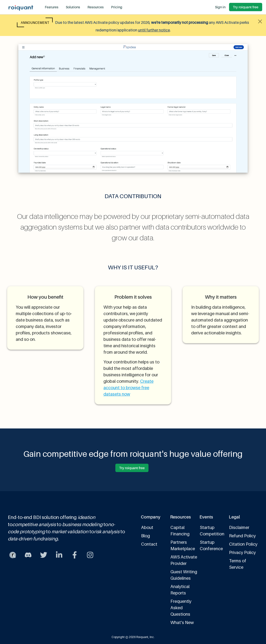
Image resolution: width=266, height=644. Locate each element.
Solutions (73, 7)
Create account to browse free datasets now (128, 388)
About (147, 527)
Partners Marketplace (183, 545)
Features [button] (52, 7)
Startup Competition (212, 531)
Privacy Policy (242, 552)
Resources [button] (96, 7)
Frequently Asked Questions (181, 608)
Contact (149, 544)
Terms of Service (238, 564)
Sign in (220, 7)
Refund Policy (242, 536)
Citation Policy (243, 544)
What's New (182, 622)
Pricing (117, 7)
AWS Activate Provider (184, 560)
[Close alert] (260, 21)
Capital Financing (180, 531)
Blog (146, 536)
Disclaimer (239, 527)
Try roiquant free (246, 7)
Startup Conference (211, 545)
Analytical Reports (180, 590)
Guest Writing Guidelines (184, 575)
